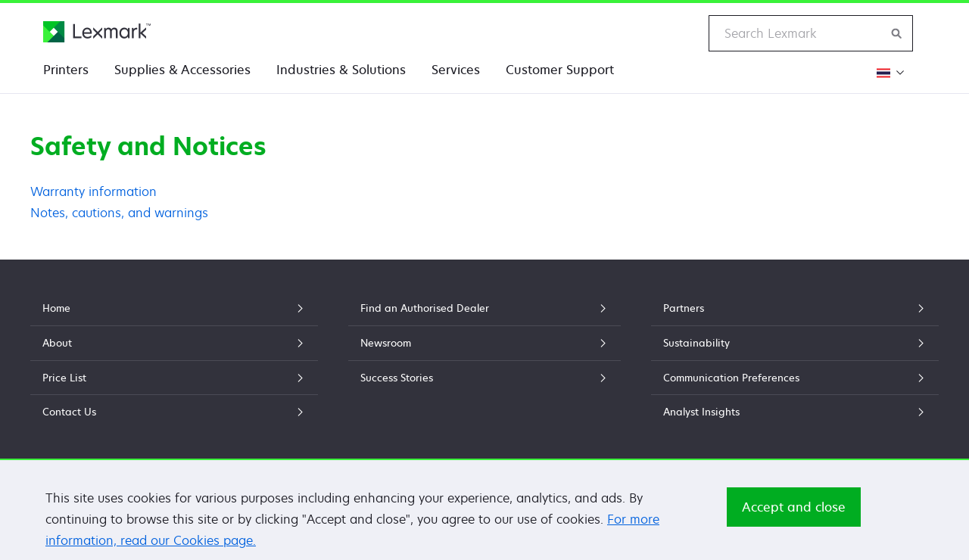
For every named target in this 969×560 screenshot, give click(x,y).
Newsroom (484, 343)
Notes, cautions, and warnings (119, 213)
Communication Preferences (795, 378)
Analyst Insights (795, 412)
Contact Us (174, 412)
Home (174, 308)
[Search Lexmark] (897, 33)
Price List (174, 378)
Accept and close (794, 511)
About (174, 343)
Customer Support (560, 70)
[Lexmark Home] (97, 32)
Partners (795, 308)
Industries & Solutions (341, 70)
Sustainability (795, 343)
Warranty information (93, 191)
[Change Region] (888, 72)
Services (456, 70)
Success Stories (484, 378)
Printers (66, 70)
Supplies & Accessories (182, 70)
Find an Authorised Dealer (484, 308)
